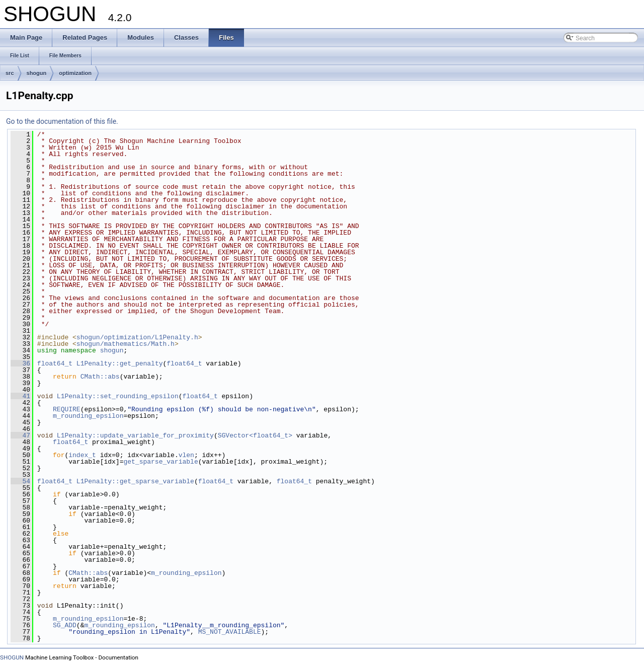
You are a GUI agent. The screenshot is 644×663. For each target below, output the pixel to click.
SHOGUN (12, 657)
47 (20, 435)
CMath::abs (100, 377)
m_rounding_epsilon (88, 416)
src (10, 73)
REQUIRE (67, 409)
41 (20, 396)
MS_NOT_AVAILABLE (230, 632)
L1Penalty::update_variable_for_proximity (135, 435)
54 (20, 481)
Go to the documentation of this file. (62, 121)
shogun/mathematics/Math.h (126, 344)
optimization (75, 73)
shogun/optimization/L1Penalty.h (137, 337)
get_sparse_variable (160, 462)
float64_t (55, 363)
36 (20, 363)
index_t (82, 455)
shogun (37, 73)
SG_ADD (65, 625)
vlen (186, 455)
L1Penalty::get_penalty (120, 363)
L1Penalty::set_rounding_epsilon (118, 396)
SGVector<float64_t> (255, 435)
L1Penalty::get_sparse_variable (135, 481)
